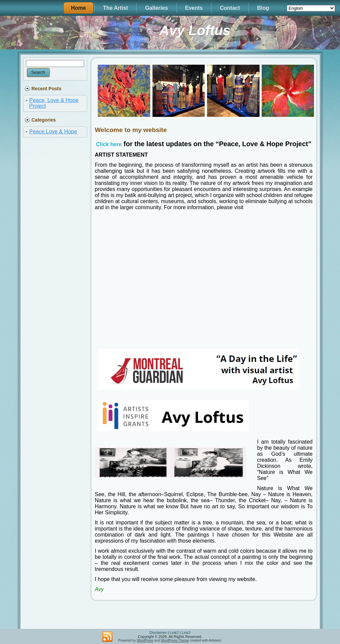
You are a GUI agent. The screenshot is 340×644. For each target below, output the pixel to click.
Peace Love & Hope (53, 132)
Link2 (174, 633)
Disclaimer (158, 633)
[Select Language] (311, 8)
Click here (109, 144)
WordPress (145, 640)
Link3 (186, 633)
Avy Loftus (195, 30)
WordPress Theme (175, 640)
